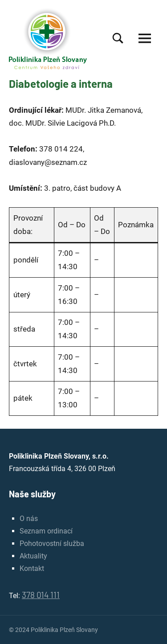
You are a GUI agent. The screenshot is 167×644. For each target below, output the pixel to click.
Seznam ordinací (46, 531)
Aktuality (33, 556)
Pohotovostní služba (52, 544)
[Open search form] (118, 38)
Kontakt (32, 568)
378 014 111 (41, 595)
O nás (29, 519)
